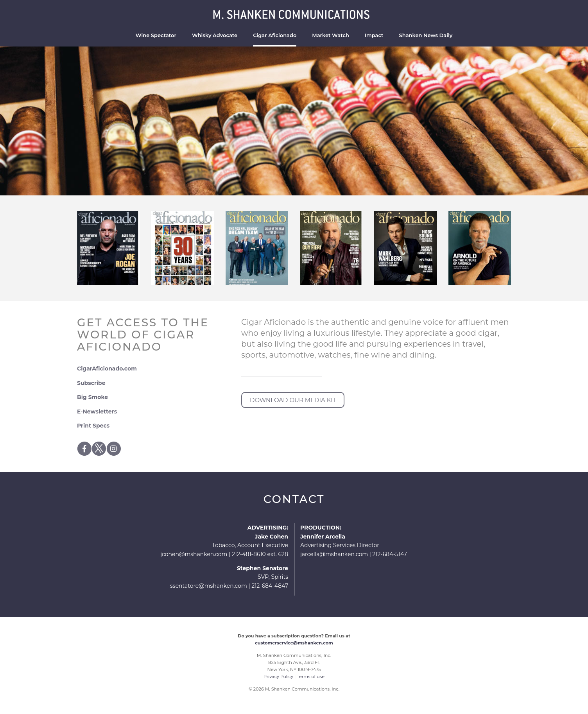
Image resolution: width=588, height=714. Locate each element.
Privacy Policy (278, 676)
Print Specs (93, 426)
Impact (374, 35)
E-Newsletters (97, 412)
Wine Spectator (156, 35)
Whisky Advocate (215, 35)
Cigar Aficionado (275, 35)
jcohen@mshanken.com (194, 554)
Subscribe (91, 383)
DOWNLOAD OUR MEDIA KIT (293, 400)
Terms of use (311, 676)
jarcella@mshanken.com (334, 554)
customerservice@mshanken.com (294, 643)
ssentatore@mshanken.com (209, 586)
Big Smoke (92, 397)
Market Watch (331, 35)
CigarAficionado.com (107, 369)
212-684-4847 (270, 586)
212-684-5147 (389, 554)
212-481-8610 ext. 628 (260, 554)
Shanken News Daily (426, 35)
